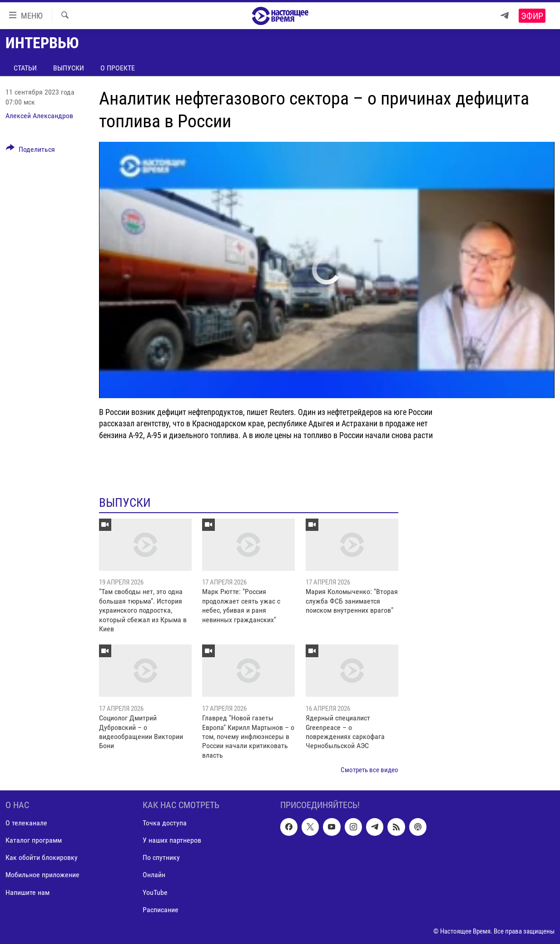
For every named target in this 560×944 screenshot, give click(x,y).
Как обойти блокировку (42, 857)
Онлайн (154, 875)
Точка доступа (165, 823)
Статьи (25, 68)
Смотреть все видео (369, 770)
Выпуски (69, 68)
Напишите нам (27, 892)
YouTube (155, 892)
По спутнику (161, 857)
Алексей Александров (39, 116)
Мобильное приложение (42, 875)
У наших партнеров (172, 840)
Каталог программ (34, 840)
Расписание (161, 909)
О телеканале (26, 823)
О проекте (118, 68)
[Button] (30, 151)
